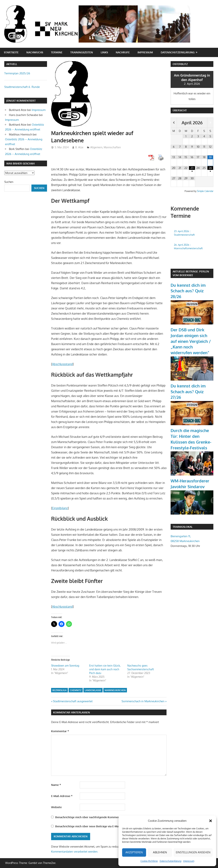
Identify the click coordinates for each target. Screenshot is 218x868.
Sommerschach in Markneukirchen (143, 701)
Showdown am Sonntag (65, 666)
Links (104, 52)
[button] (211, 821)
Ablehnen (160, 852)
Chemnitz (76, 690)
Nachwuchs (35, 52)
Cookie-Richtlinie (149, 861)
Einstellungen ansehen (193, 852)
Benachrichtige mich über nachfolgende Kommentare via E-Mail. (97, 817)
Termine (57, 52)
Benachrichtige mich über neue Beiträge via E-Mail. (88, 826)
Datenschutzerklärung (171, 861)
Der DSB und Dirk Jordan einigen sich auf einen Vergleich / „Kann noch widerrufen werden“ (191, 341)
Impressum (189, 861)
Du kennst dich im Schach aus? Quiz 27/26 (188, 392)
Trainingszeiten (82, 52)
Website (56, 807)
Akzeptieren (134, 852)
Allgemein (96, 147)
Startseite (11, 52)
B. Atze (79, 147)
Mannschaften (112, 147)
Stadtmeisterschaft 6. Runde (22, 87)
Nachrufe (123, 52)
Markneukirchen (115, 690)
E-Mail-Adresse (62, 796)
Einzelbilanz (60, 508)
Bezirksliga (59, 690)
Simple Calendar (205, 191)
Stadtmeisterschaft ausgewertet (73, 701)
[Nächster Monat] (210, 123)
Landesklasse (93, 690)
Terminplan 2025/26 (17, 73)
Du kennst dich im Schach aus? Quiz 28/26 (188, 291)
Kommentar (60, 731)
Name (56, 785)
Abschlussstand (62, 364)
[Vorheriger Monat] (174, 123)
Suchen (9, 182)
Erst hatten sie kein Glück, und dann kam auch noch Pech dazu (105, 669)
